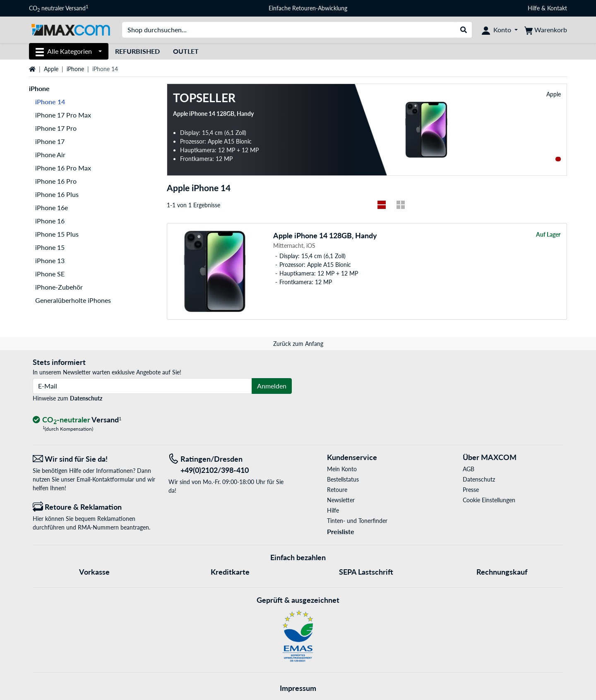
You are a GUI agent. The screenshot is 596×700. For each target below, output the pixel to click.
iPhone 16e (52, 207)
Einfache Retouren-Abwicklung (308, 8)
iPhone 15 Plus (57, 234)
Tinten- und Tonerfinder (357, 521)
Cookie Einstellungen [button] (489, 500)
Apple (51, 69)
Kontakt (557, 8)
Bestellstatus (343, 479)
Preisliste (341, 531)
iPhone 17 (50, 141)
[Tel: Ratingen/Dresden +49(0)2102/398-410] (230, 465)
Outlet (186, 51)
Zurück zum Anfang (298, 344)
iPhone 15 (50, 247)
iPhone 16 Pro (56, 181)
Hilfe (534, 8)
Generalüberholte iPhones (73, 300)
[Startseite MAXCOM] (71, 29)
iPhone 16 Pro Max (63, 168)
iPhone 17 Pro (56, 128)
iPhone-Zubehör (59, 287)
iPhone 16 (50, 221)
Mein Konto (342, 469)
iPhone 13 (50, 260)
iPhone (75, 69)
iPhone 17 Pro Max (63, 115)
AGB (469, 469)
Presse (471, 490)
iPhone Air (50, 155)
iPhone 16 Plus (57, 194)
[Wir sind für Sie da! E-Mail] (94, 459)
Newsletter (341, 500)
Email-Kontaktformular (105, 479)
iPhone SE (50, 274)
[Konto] (500, 30)
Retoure (337, 490)
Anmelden (272, 386)
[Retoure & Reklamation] (94, 507)
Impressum (298, 688)
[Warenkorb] (546, 30)
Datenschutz (86, 398)
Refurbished (137, 51)
